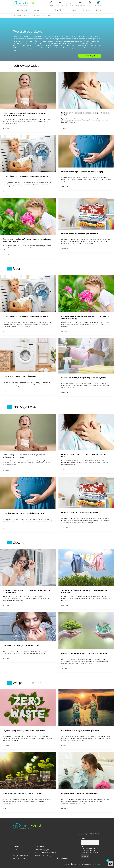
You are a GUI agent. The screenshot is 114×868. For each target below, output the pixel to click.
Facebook (63, 859)
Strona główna (17, 15)
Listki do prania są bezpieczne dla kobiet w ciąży (82, 172)
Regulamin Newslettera (90, 852)
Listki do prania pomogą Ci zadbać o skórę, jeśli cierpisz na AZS (85, 114)
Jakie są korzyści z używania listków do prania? (23, 793)
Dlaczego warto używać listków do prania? (80, 793)
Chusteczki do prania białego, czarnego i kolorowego (26, 176)
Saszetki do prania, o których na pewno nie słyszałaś (84, 378)
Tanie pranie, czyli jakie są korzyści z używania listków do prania (84, 591)
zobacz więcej (90, 56)
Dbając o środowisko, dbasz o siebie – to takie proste (84, 653)
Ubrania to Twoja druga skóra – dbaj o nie (21, 646)
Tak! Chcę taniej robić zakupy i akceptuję (89, 850)
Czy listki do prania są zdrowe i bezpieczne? (80, 731)
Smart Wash (97, 864)
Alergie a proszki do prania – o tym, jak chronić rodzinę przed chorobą (26, 591)
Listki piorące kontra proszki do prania (19, 376)
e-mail (84, 839)
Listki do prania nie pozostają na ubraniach (80, 234)
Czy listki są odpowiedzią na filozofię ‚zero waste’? (25, 731)
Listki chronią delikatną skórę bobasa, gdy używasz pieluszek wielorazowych (25, 114)
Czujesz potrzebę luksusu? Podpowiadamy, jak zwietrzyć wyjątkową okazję (27, 240)
